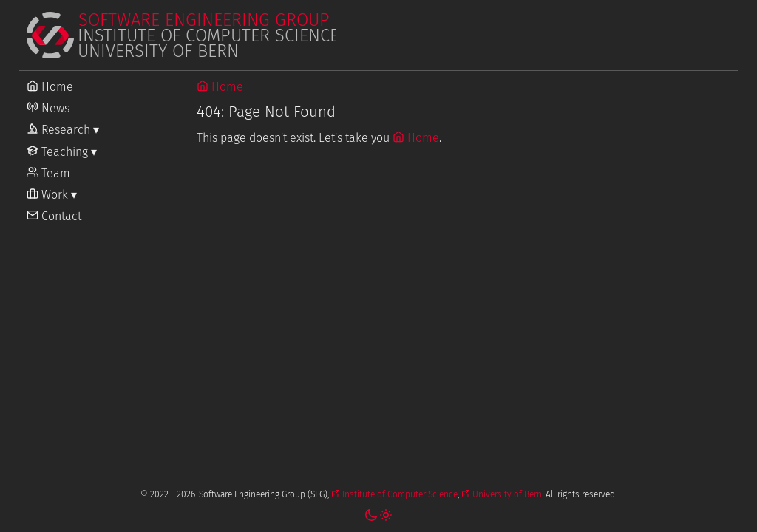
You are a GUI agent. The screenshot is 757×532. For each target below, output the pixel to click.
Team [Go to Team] (48, 173)
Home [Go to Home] (50, 87)
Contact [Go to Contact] (54, 216)
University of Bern (502, 494)
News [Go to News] (48, 108)
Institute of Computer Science (394, 494)
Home (220, 87)
